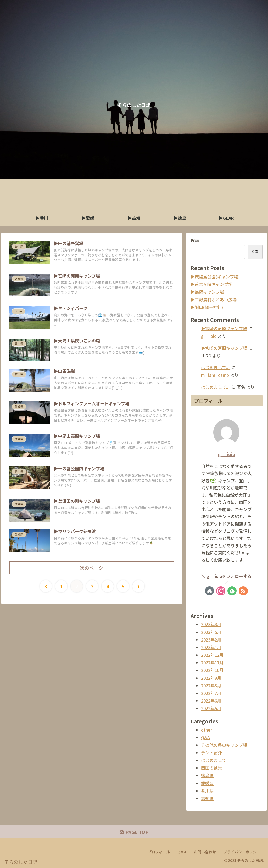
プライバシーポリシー (242, 852)
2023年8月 (211, 624)
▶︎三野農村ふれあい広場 (214, 300)
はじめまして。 (216, 367)
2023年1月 (211, 647)
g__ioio (209, 336)
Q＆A (182, 852)
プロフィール (159, 852)
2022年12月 (212, 655)
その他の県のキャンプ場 (224, 745)
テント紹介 (211, 753)
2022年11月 (212, 662)
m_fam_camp (215, 375)
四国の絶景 (211, 768)
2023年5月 (211, 632)
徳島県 (207, 775)
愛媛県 (207, 783)
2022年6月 (211, 701)
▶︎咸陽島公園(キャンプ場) (215, 277)
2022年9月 (211, 678)
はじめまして (214, 760)
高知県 (207, 798)
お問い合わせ (205, 852)
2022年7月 (211, 693)
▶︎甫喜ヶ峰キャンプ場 (211, 284)
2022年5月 (211, 708)
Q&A (205, 737)
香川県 (207, 791)
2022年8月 (211, 685)
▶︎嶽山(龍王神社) (207, 307)
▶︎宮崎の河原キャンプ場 (224, 328)
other (206, 730)
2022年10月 (212, 670)
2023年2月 (211, 640)
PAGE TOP (134, 832)
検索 (195, 240)
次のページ (92, 568)
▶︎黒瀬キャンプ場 (207, 292)
